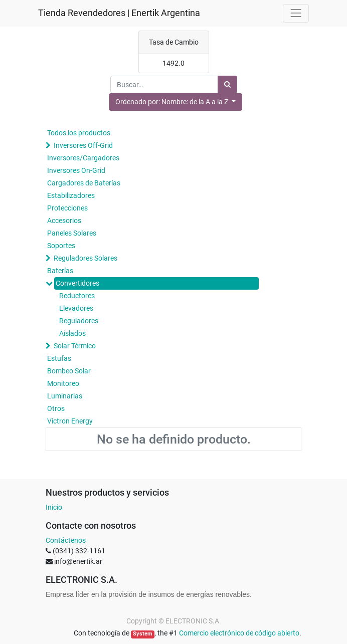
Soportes (61, 246)
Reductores (77, 296)
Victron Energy (70, 421)
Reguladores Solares (85, 258)
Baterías (60, 271)
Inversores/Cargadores (83, 158)
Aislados (72, 333)
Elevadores (76, 308)
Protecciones (67, 208)
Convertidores (77, 283)
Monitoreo (63, 383)
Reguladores (79, 321)
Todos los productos (79, 133)
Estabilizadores (71, 195)
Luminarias (65, 396)
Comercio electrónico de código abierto (239, 633)
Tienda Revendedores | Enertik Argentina (119, 13)
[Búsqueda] (227, 84)
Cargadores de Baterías (84, 183)
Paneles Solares (72, 233)
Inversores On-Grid (76, 170)
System (143, 634)
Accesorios (64, 221)
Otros (56, 408)
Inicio (54, 507)
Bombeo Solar (69, 371)
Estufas (59, 358)
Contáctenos (66, 540)
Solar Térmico (75, 346)
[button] (176, 102)
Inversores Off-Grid (83, 145)
